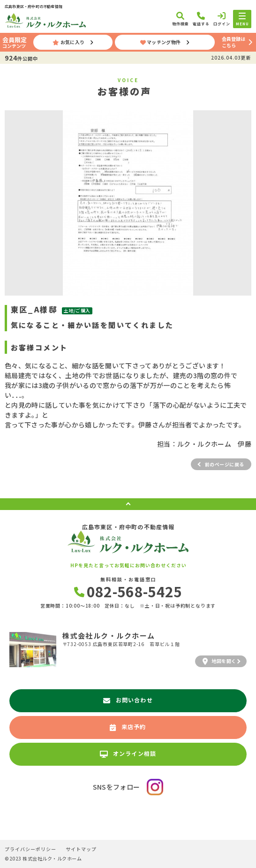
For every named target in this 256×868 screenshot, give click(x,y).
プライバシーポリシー (30, 849)
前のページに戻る (225, 464)
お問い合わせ (128, 700)
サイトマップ (81, 849)
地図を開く (219, 661)
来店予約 (128, 727)
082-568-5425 (128, 591)
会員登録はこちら (233, 42)
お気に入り (68, 42)
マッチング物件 (161, 42)
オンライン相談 (128, 754)
